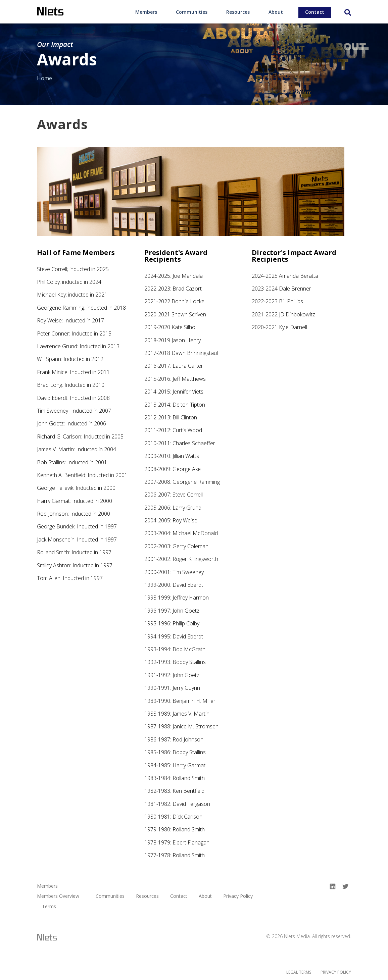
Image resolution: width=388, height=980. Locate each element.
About (276, 12)
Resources (238, 12)
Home (44, 78)
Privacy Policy (238, 896)
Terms (49, 907)
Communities (192, 12)
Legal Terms (299, 972)
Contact (315, 12)
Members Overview (58, 896)
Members (146, 12)
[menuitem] (146, 12)
